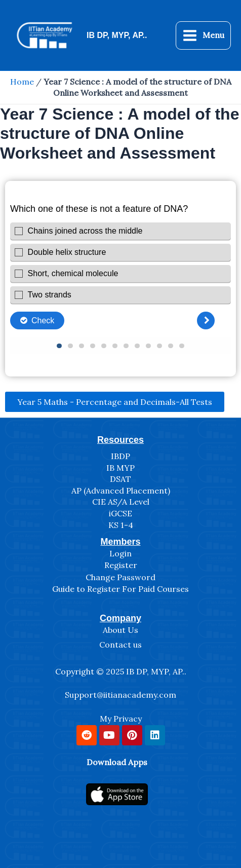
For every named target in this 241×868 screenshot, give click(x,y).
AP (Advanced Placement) (121, 490)
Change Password (120, 577)
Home (22, 82)
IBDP (120, 456)
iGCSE (120, 513)
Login (120, 553)
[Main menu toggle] (203, 35)
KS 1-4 (121, 525)
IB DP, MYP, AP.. (117, 35)
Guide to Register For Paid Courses (120, 589)
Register (121, 565)
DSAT (120, 479)
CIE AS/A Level (121, 502)
